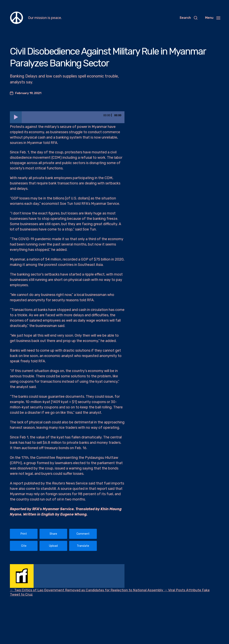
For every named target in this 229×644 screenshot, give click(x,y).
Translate (83, 546)
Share (53, 534)
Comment (83, 534)
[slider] (73, 117)
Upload (53, 546)
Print (24, 534)
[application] (67, 117)
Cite (24, 546)
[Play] (16, 117)
